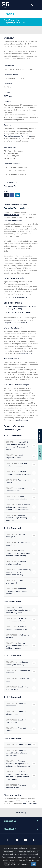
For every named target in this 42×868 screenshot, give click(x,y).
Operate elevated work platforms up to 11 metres (21, 518)
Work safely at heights (21, 481)
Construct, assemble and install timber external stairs (21, 753)
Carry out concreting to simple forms (21, 628)
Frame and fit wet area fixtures (21, 786)
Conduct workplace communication (21, 498)
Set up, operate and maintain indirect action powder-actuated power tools (21, 507)
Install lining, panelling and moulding (21, 663)
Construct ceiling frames (21, 721)
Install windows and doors (21, 672)
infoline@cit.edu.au (12, 215)
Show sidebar (36, 30)
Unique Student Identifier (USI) (16, 323)
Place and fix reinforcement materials (21, 620)
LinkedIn (17, 195)
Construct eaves (21, 745)
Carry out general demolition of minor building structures (21, 646)
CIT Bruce (8, 96)
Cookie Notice (31, 860)
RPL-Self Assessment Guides (19, 312)
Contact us (21, 821)
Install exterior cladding (21, 680)
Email (6, 195)
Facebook (12, 195)
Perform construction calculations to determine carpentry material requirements (21, 776)
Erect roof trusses (21, 729)
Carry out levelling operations (21, 563)
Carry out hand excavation (21, 544)
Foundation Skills (26, 353)
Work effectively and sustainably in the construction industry (21, 572)
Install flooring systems (21, 636)
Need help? (21, 829)
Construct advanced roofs (21, 713)
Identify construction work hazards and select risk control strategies (21, 553)
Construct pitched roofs (21, 705)
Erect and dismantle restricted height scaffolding (21, 591)
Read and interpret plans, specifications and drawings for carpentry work (21, 764)
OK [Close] (34, 864)
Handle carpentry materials (21, 456)
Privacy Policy (11, 864)
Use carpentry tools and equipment (21, 489)
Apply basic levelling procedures (21, 465)
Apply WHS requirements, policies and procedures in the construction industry (21, 446)
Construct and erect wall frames (21, 688)
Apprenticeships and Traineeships (17, 136)
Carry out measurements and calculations (21, 473)
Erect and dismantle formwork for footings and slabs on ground (21, 610)
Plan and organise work (21, 582)
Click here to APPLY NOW (18, 297)
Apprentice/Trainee (12, 186)
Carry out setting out (21, 536)
